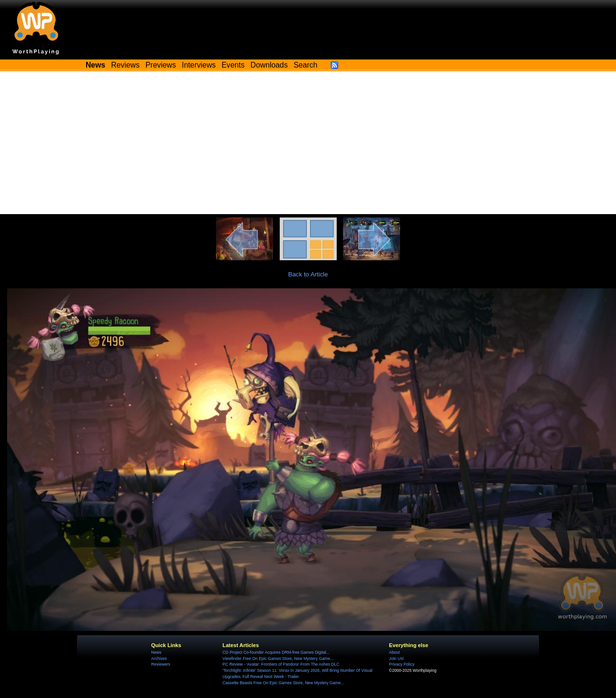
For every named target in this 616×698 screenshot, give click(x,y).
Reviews (126, 65)
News (156, 652)
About (394, 652)
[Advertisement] (308, 143)
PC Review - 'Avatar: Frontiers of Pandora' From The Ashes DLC (281, 664)
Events (233, 65)
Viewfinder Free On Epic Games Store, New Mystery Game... (278, 659)
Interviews (199, 65)
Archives (159, 659)
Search (305, 65)
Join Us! (396, 659)
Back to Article (308, 274)
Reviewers (161, 664)
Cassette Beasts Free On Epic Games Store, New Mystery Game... (284, 683)
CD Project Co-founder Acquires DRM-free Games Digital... (276, 652)
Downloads (269, 65)
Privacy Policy (402, 664)
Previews (161, 65)
